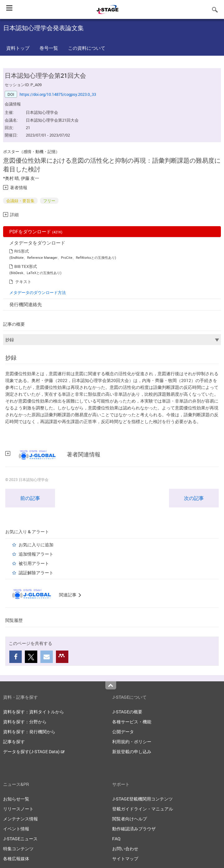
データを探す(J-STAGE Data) (34, 751)
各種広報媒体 (16, 859)
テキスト (23, 282)
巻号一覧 (49, 48)
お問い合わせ (125, 849)
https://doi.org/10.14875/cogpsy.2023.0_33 (58, 94)
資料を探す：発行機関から (29, 732)
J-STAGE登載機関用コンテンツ (142, 799)
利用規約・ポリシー (132, 742)
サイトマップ (125, 859)
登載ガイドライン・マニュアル (143, 809)
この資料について (87, 48)
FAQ (116, 839)
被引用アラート (34, 563)
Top (111, 685)
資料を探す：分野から (25, 722)
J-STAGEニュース (20, 839)
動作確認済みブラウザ (134, 829)
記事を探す (14, 742)
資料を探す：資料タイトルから (34, 712)
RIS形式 (22, 251)
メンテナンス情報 (21, 819)
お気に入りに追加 (36, 545)
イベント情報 (16, 829)
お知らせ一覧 (16, 799)
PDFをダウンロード (36, 231)
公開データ (123, 732)
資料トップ (18, 48)
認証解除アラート (36, 573)
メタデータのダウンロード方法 (38, 292)
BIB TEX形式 (26, 266)
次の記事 (194, 498)
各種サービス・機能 (132, 722)
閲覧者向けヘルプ (130, 819)
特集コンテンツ (18, 849)
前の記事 (30, 498)
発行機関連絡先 (26, 304)
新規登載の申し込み (132, 751)
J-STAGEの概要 (127, 712)
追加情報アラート (36, 554)
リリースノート (18, 809)
